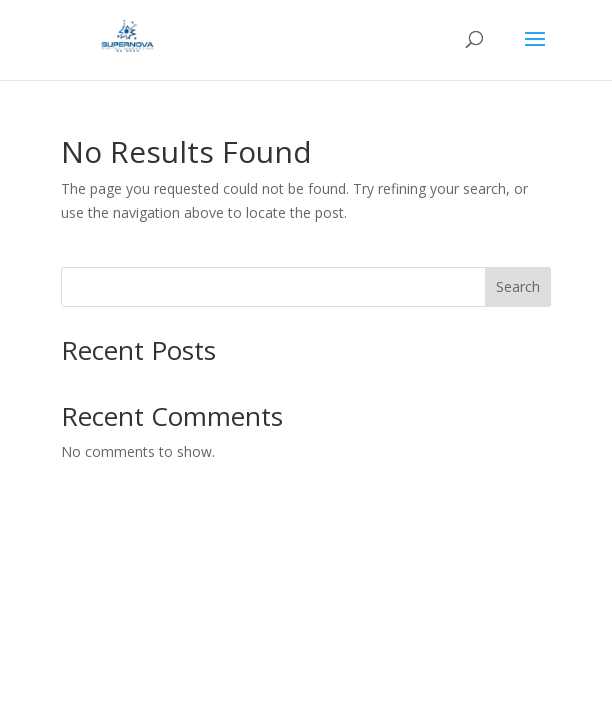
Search (518, 286)
